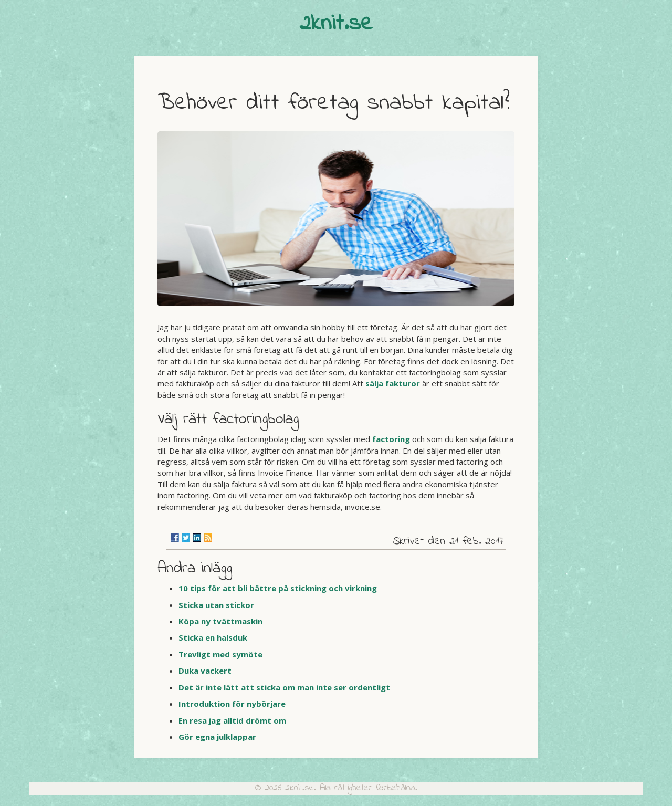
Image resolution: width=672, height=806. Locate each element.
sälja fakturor (393, 383)
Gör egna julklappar (217, 737)
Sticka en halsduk (213, 637)
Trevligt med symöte (220, 654)
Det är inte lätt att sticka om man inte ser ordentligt (284, 687)
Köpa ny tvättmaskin (220, 621)
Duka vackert (205, 671)
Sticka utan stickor (216, 605)
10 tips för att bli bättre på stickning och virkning (278, 588)
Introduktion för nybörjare (232, 704)
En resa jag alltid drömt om (232, 720)
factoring (391, 439)
